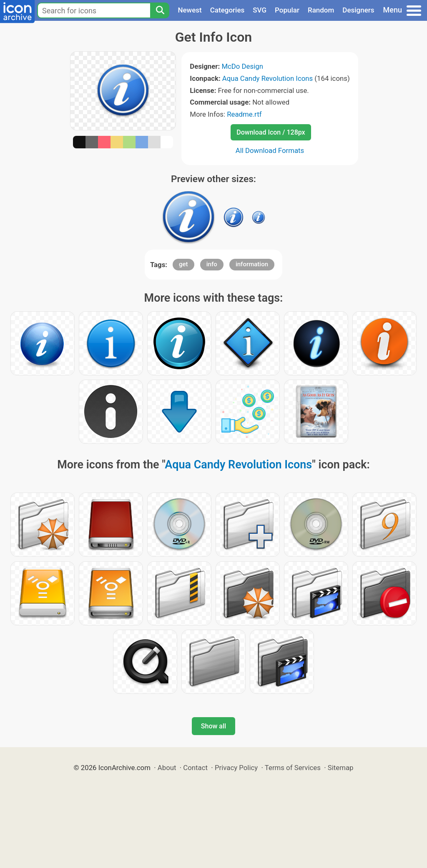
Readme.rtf (244, 114)
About (167, 768)
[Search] (160, 10)
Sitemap (341, 768)
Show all (213, 726)
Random (321, 10)
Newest (190, 10)
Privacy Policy (236, 768)
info (212, 264)
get (183, 264)
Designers (358, 10)
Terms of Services (293, 768)
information (252, 264)
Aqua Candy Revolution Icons (268, 78)
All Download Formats (270, 150)
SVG (260, 10)
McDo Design (242, 66)
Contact (195, 768)
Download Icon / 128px (271, 132)
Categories (227, 10)
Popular (287, 10)
